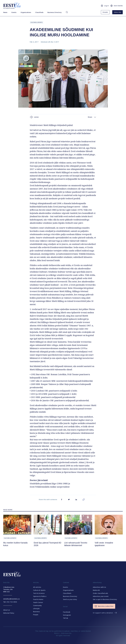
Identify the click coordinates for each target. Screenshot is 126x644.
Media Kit (96, 590)
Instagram (67, 615)
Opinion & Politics (40, 596)
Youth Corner (38, 602)
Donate (105, 12)
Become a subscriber (104, 606)
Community (37, 605)
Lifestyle (36, 608)
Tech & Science (39, 593)
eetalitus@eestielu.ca (11, 599)
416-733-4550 (12, 602)
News (5, 12)
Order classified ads (100, 593)
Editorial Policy (9, 613)
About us (7, 610)
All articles (37, 587)
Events (14, 12)
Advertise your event (101, 596)
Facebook (67, 612)
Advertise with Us (99, 587)
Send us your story (70, 599)
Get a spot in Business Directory (105, 599)
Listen (34, 117)
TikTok (65, 618)
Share (92, 117)
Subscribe (117, 12)
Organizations (26, 12)
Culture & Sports (37, 22)
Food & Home (38, 599)
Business (36, 612)
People (36, 615)
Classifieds (39, 12)
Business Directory (55, 12)
